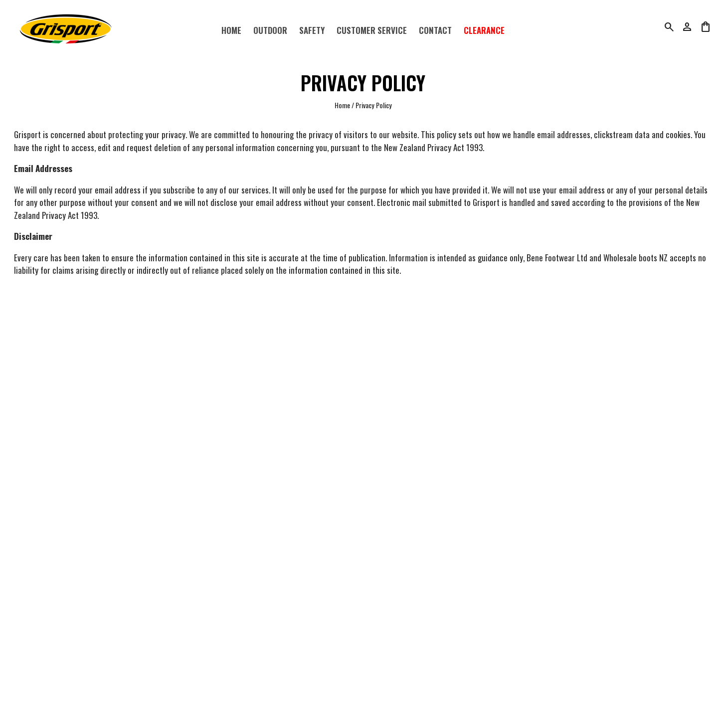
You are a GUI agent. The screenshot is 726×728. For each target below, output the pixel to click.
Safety (312, 30)
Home (231, 30)
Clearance (484, 30)
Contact (435, 30)
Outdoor (270, 30)
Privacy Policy (374, 105)
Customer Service (372, 30)
